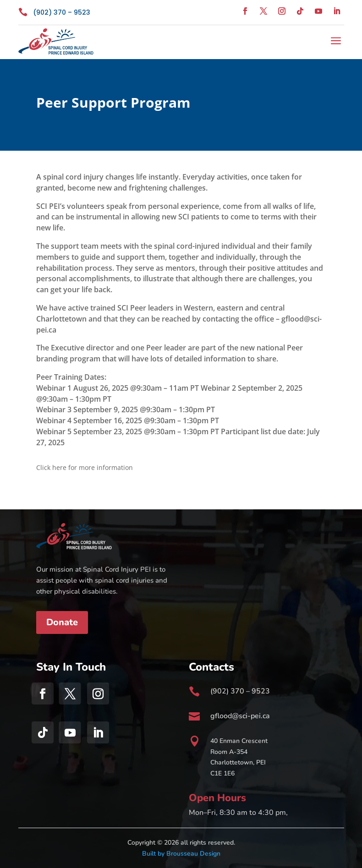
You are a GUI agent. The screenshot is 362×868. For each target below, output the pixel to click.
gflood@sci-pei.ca (240, 716)
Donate (62, 622)
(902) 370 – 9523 (62, 12)
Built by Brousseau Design (181, 854)
